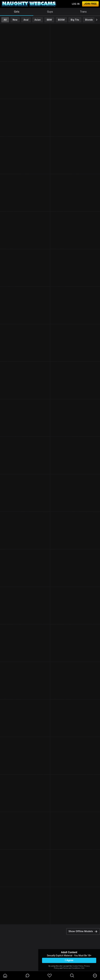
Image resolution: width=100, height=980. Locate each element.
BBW (49, 20)
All (5, 20)
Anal (26, 20)
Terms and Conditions (72, 968)
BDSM (61, 20)
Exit (83, 968)
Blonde (89, 20)
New (15, 20)
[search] (72, 976)
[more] (95, 976)
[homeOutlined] (5, 976)
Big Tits (75, 20)
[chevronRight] (97, 20)
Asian (38, 20)
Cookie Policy (78, 966)
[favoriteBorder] (50, 976)
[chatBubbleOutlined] (28, 976)
